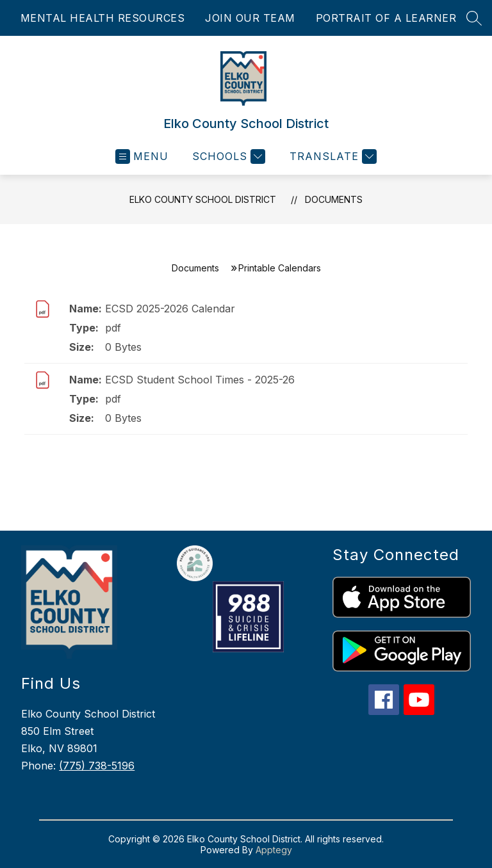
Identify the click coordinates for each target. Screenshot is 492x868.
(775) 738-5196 (97, 766)
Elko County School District (203, 199)
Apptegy (274, 850)
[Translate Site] (332, 157)
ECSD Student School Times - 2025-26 (200, 380)
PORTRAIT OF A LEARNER (386, 18)
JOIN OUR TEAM (250, 18)
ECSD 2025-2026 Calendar (170, 309)
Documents (334, 199)
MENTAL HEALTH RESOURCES (103, 18)
